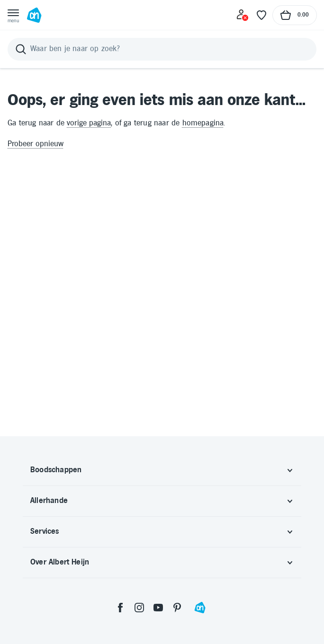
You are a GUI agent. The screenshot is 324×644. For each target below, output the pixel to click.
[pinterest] (177, 608)
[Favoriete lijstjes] (261, 15)
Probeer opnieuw (36, 144)
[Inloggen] (243, 15)
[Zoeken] (162, 49)
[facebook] (120, 608)
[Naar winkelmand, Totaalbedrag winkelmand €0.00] (295, 15)
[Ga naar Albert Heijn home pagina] (34, 15)
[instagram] (139, 608)
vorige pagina (89, 123)
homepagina (203, 123)
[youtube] (158, 608)
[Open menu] (13, 15)
